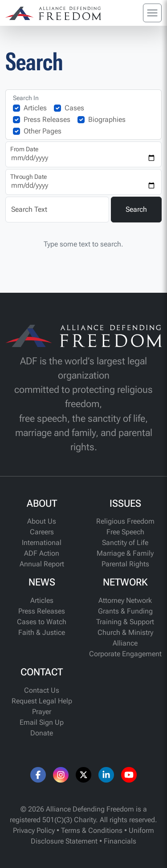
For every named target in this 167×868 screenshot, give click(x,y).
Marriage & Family (125, 553)
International (42, 543)
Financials (120, 841)
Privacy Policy (34, 830)
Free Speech (125, 532)
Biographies (107, 119)
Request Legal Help (42, 701)
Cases (74, 108)
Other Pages (43, 131)
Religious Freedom (125, 521)
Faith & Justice (42, 632)
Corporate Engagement (125, 654)
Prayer (42, 712)
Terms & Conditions (92, 830)
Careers (42, 532)
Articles (35, 108)
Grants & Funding (125, 611)
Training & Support (125, 622)
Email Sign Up (42, 722)
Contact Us (42, 690)
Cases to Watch (42, 622)
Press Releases (47, 119)
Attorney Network (125, 600)
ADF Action (42, 553)
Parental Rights (125, 564)
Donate (42, 733)
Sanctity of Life (125, 543)
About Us (42, 521)
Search (136, 209)
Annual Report (42, 564)
